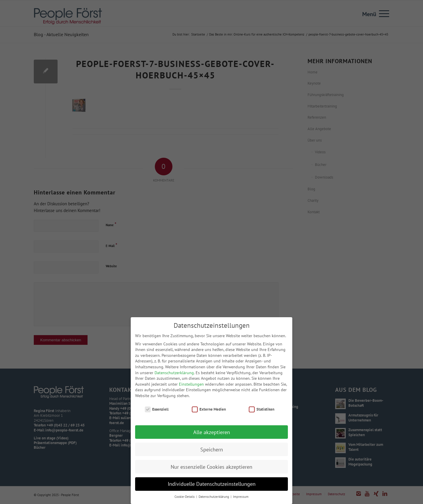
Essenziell (157, 415)
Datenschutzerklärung (174, 378)
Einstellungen (191, 389)
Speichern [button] (212, 455)
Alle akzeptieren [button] (212, 437)
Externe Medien (209, 415)
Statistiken (262, 415)
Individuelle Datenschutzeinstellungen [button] (212, 489)
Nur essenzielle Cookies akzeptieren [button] (211, 472)
